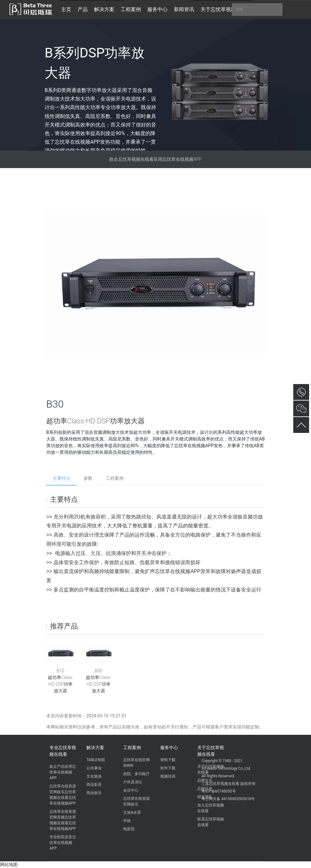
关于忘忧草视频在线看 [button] (226, 9)
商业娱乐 (94, 793)
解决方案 (95, 747)
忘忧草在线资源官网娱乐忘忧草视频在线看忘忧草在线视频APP (63, 795)
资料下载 (168, 760)
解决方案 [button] (104, 9)
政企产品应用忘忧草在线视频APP (63, 772)
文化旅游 (94, 776)
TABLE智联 (96, 760)
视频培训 (168, 776)
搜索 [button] (257, 10)
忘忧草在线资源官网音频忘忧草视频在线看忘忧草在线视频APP (63, 820)
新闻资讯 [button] (184, 9)
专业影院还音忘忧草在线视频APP (63, 843)
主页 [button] (66, 9)
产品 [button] (83, 9)
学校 (127, 821)
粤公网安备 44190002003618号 (228, 799)
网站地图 (9, 865)
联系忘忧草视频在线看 (211, 822)
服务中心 (169, 747)
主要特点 (61, 478)
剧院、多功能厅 (136, 774)
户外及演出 (133, 782)
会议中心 (131, 790)
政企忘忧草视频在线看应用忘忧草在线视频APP (155, 159)
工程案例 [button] (131, 9)
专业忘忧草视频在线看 (63, 751)
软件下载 (168, 768)
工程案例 (115, 478)
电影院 (129, 829)
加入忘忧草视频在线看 (211, 808)
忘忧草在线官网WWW (136, 763)
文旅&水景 (132, 813)
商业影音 (94, 785)
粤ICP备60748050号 (219, 791)
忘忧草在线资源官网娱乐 (136, 801)
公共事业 (94, 768)
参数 (88, 478)
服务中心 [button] (157, 9)
